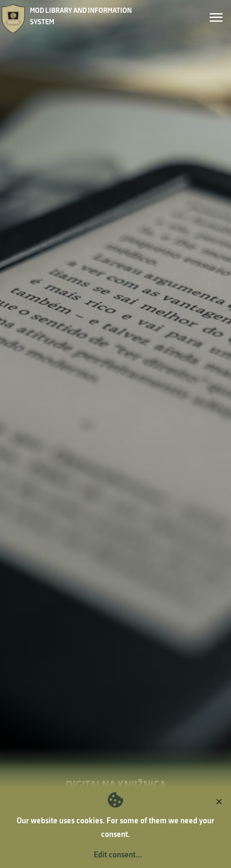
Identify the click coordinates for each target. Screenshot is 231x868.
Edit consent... (118, 854)
